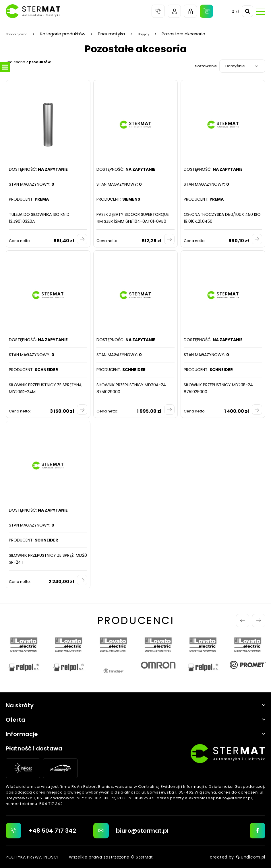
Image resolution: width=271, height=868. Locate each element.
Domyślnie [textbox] (235, 66)
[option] (24, 655)
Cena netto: (20, 241)
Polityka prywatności (32, 857)
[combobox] (242, 66)
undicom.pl (250, 857)
